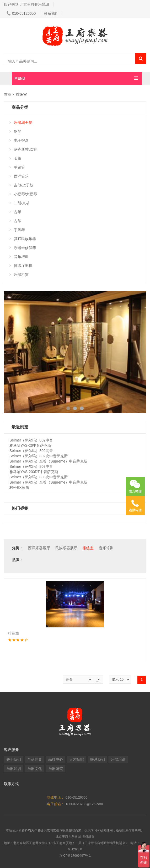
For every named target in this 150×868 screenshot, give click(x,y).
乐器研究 (56, 769)
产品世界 (35, 759)
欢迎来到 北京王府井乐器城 (26, 4)
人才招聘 (77, 759)
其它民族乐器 (23, 239)
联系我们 (51, 13)
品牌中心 (56, 759)
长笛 (15, 158)
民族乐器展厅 (66, 548)
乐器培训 (118, 759)
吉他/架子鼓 (21, 185)
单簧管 (17, 167)
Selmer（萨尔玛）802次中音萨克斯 (39, 456)
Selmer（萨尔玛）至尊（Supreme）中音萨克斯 (48, 461)
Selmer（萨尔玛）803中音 (31, 466)
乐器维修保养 (23, 248)
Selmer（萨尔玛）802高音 (31, 451)
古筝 (15, 221)
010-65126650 (21, 13)
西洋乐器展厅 (39, 548)
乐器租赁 (19, 275)
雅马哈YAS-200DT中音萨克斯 (34, 472)
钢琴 (15, 131)
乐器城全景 (21, 123)
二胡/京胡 (20, 203)
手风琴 (17, 230)
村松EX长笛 (19, 488)
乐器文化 (35, 769)
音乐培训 (19, 257)
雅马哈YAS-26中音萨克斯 (30, 445)
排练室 (88, 548)
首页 (8, 94)
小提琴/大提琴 (23, 194)
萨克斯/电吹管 (23, 149)
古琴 (15, 212)
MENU (20, 78)
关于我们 (14, 759)
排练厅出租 (21, 266)
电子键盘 (19, 140)
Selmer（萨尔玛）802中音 (31, 440)
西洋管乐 (19, 176)
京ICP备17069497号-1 (75, 856)
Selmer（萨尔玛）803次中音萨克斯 (39, 477)
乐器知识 (14, 769)
